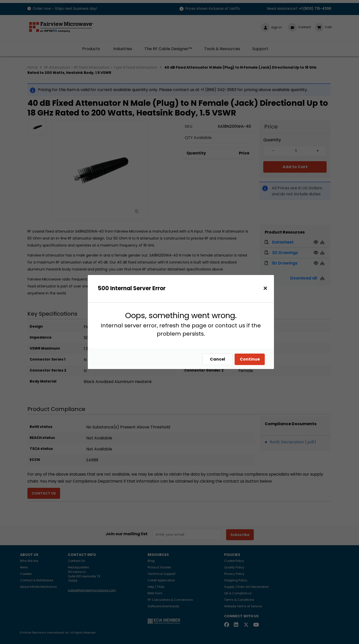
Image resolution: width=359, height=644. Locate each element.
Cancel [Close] (218, 359)
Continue (250, 359)
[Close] (265, 288)
